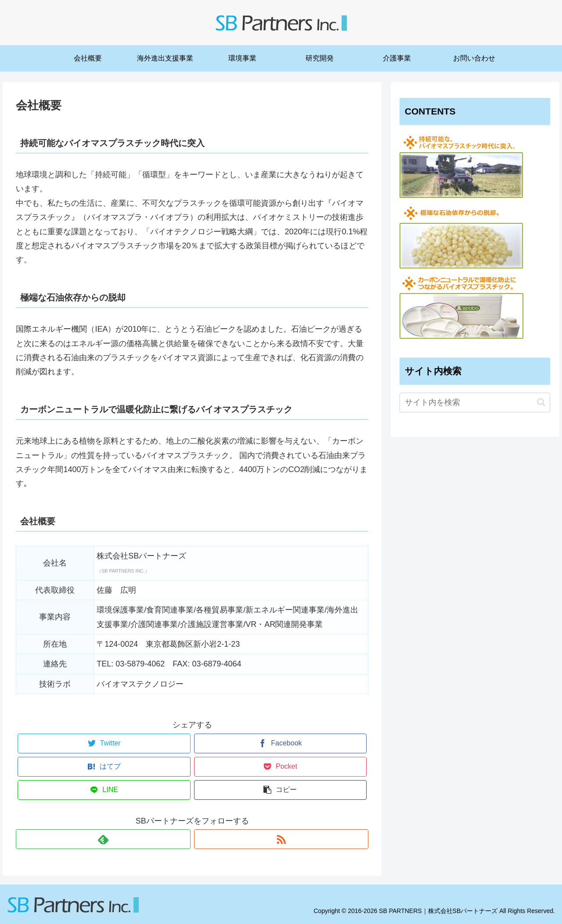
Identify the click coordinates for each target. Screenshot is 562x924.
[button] (541, 402)
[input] (475, 403)
